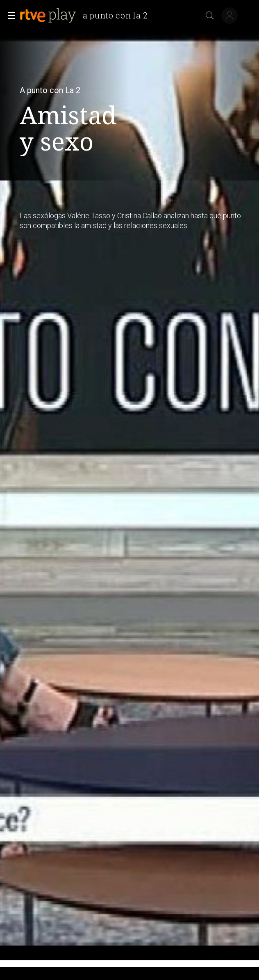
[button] (9, 16)
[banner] (87, 16)
